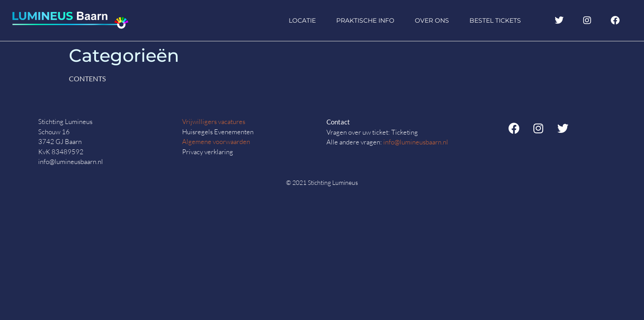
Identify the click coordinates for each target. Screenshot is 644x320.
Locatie (302, 20)
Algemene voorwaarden (216, 142)
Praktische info (365, 20)
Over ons (432, 20)
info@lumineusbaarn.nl (416, 142)
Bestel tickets (495, 20)
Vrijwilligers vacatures (214, 122)
